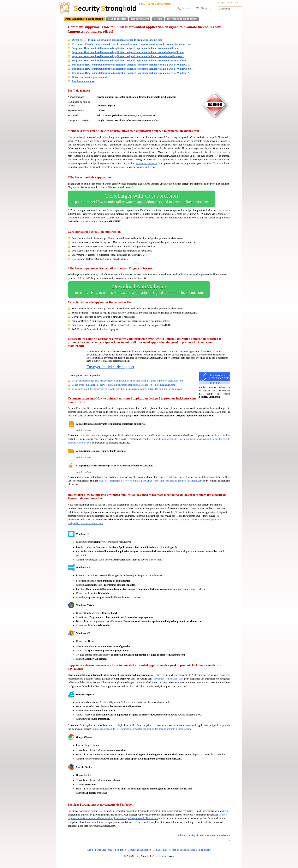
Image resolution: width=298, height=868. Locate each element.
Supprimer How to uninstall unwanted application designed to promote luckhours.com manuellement (126, 48)
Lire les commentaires (84, 81)
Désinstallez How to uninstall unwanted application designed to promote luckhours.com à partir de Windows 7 (130, 73)
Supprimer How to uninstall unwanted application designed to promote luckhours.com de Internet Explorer (129, 61)
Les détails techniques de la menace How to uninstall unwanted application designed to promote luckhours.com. (128, 381)
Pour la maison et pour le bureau (84, 19)
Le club (158, 19)
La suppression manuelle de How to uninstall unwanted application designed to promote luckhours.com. (124, 385)
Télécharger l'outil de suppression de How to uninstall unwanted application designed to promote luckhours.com (132, 44)
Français (233, 2)
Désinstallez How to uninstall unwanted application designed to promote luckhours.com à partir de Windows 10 (131, 65)
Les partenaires (140, 19)
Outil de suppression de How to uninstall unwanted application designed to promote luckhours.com (151, 481)
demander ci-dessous (147, 163)
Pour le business (117, 19)
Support (122, 850)
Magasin (112, 850)
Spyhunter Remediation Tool (168, 679)
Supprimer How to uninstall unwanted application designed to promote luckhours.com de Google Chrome (128, 52)
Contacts (157, 850)
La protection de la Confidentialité (180, 850)
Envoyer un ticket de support (110, 367)
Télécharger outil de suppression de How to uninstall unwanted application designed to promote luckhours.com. (128, 389)
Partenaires (101, 850)
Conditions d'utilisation (139, 850)
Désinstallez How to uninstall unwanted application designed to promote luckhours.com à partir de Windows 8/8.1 (132, 69)
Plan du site (205, 850)
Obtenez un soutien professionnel (90, 77)
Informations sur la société (182, 19)
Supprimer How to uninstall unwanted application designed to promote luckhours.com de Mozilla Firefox (128, 56)
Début (90, 850)
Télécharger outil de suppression (142, 199)
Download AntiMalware (139, 290)
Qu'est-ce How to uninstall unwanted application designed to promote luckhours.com (117, 40)
